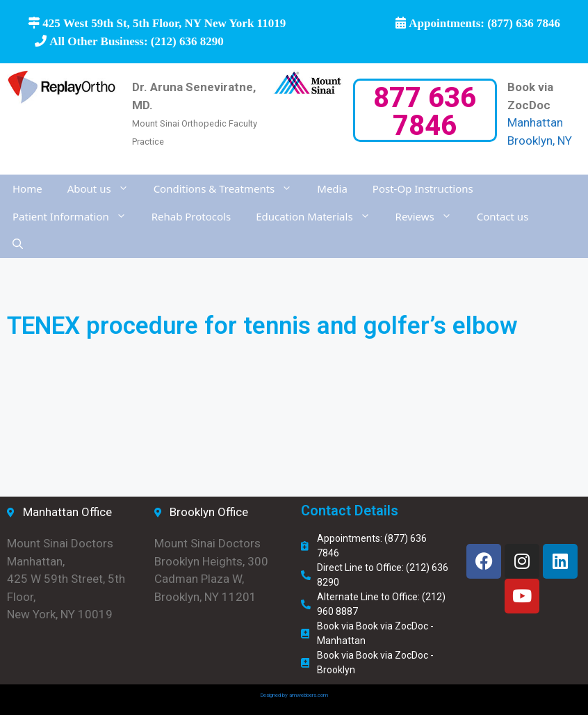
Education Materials (319, 216)
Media (332, 188)
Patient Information (76, 216)
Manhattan (535, 122)
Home (27, 188)
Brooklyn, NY (540, 140)
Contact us (503, 216)
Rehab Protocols (191, 216)
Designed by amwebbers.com (294, 695)
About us (104, 188)
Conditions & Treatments (229, 188)
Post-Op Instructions (423, 188)
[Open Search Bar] (18, 244)
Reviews (430, 216)
